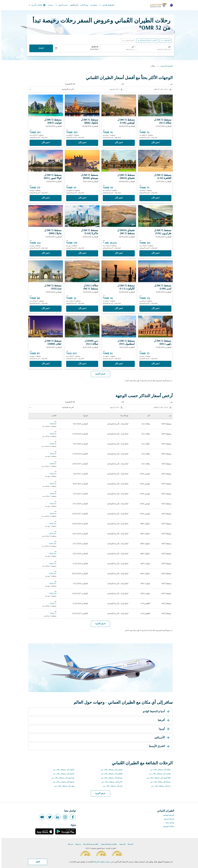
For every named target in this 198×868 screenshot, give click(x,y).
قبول (36, 862)
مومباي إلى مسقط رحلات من (110, 778)
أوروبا (163, 729)
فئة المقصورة (69, 84)
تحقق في (92, 5)
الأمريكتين (161, 738)
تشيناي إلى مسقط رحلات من (62, 774)
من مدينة (77, 844)
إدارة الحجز (73, 5)
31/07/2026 (93, 50)
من (168, 47)
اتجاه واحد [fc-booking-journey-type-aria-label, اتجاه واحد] (166, 41)
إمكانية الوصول (167, 826)
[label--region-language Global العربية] (35, 5)
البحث (40, 48)
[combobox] (152, 50)
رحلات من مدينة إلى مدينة (108, 844)
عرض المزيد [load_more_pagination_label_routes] (99, 793)
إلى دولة (129, 844)
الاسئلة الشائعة (167, 815)
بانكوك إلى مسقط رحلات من (62, 770)
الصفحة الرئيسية (165, 66)
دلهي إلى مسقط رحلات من (63, 786)
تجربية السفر (60, 5)
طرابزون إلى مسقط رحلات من (61, 778)
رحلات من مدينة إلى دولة (90, 844)
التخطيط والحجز (105, 5)
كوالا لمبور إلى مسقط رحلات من (157, 778)
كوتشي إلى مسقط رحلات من (110, 770)
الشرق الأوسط (158, 746)
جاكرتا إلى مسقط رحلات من (111, 782)
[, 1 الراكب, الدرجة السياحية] (147, 41)
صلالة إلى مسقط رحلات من (159, 770)
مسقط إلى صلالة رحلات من (159, 782)
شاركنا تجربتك (168, 819)
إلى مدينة (121, 844)
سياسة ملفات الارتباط (100, 862)
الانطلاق (93, 47)
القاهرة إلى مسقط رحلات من (110, 774)
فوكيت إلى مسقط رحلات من (159, 774)
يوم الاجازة (83, 5)
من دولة (69, 844)
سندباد (49, 5)
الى (131, 47)
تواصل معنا (169, 823)
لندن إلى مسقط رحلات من (111, 786)
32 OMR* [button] (149, 28)
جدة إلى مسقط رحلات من (160, 786)
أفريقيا (163, 720)
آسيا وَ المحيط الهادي (155, 712)
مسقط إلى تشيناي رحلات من (62, 782)
